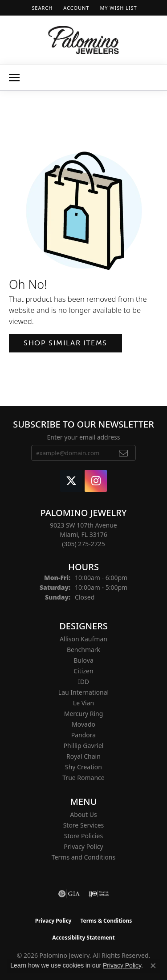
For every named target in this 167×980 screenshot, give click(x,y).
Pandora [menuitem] (83, 735)
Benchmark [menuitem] (83, 650)
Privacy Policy (83, 846)
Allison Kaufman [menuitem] (83, 639)
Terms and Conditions (83, 857)
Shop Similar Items (65, 343)
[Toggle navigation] (14, 78)
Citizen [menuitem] (83, 671)
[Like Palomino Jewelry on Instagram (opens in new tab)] (96, 481)
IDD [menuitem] (83, 682)
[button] (41, 8)
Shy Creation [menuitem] (83, 767)
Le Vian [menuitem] (83, 703)
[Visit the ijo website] (99, 894)
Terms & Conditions (106, 921)
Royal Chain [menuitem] (83, 756)
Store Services (84, 825)
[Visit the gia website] (69, 894)
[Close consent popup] (153, 966)
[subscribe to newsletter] (124, 453)
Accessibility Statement (83, 938)
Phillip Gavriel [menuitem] (84, 746)
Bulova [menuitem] (83, 660)
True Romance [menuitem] (83, 778)
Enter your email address (83, 437)
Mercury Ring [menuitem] (84, 714)
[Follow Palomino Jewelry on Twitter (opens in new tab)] (71, 481)
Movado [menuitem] (83, 724)
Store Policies (83, 836)
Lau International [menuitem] (83, 692)
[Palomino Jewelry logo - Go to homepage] (83, 40)
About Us (83, 814)
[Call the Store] (83, 544)
